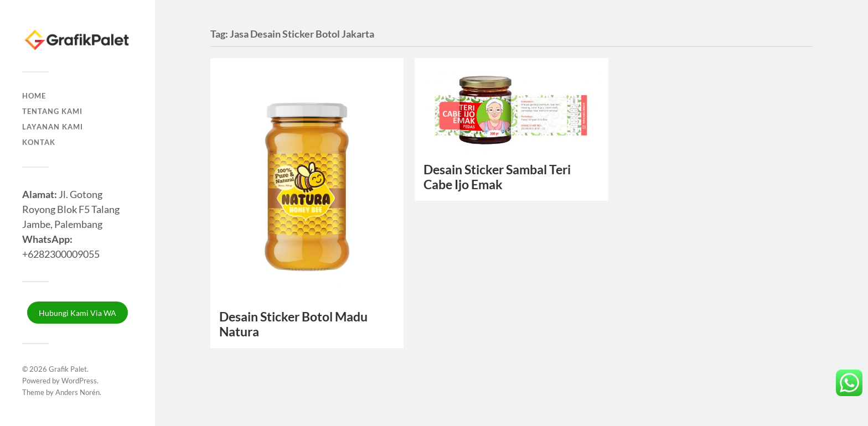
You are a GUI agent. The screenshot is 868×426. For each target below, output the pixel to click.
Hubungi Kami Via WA (77, 313)
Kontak (39, 142)
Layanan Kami (53, 127)
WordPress (79, 381)
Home (34, 96)
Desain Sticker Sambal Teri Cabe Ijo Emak (497, 177)
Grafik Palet (68, 369)
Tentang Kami (52, 111)
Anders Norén (77, 392)
